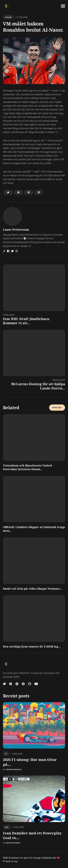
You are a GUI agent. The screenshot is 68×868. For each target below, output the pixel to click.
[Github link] (30, 684)
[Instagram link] (17, 251)
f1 (6, 754)
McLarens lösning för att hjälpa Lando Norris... (38, 386)
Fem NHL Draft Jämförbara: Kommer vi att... (26, 321)
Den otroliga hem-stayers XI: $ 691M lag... (32, 646)
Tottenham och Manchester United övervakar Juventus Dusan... (27, 467)
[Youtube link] (36, 684)
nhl (7, 827)
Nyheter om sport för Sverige (26, 858)
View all (57, 407)
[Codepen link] (17, 684)
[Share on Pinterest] (29, 192)
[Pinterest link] (23, 684)
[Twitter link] (12, 251)
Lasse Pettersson (16, 230)
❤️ (58, 858)
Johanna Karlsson (14, 769)
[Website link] (4, 251)
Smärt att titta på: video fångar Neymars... (33, 589)
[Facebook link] (8, 251)
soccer (8, 17)
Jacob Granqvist (13, 843)
